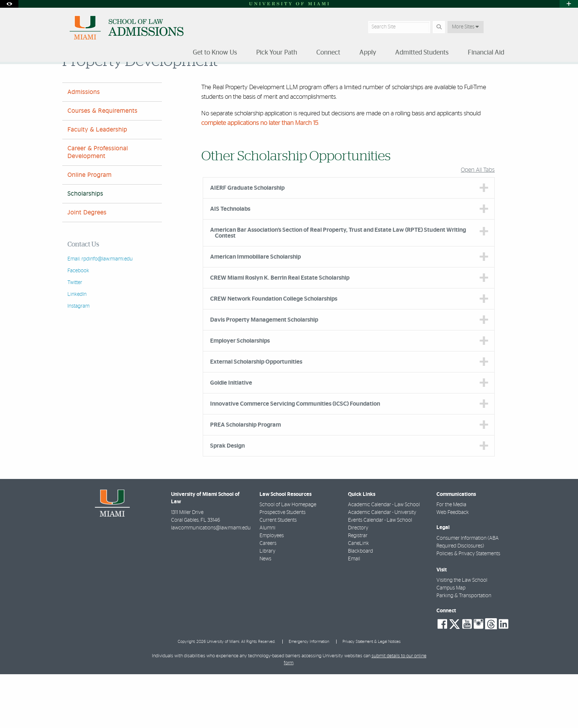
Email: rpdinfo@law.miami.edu (100, 313)
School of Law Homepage (288, 559)
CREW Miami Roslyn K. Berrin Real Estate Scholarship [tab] (280, 332)
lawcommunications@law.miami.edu (211, 582)
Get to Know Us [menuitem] (215, 53)
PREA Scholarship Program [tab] (246, 479)
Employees (272, 589)
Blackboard (361, 605)
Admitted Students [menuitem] (422, 53)
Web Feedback (453, 566)
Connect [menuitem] (328, 53)
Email (354, 613)
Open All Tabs (478, 224)
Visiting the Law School (462, 634)
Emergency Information (309, 695)
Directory (358, 582)
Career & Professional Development (98, 206)
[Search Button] (439, 27)
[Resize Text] (492, 75)
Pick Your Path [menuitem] (277, 53)
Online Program (90, 229)
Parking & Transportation (464, 650)
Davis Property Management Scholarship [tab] (264, 374)
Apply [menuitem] (368, 53)
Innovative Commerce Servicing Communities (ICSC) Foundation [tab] (295, 458)
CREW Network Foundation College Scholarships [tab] (274, 353)
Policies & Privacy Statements (468, 608)
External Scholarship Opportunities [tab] (256, 416)
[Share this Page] (510, 75)
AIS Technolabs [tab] (230, 263)
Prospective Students (283, 566)
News (265, 613)
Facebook (78, 325)
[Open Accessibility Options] (9, 4)
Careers (268, 597)
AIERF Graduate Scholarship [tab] (247, 242)
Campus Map (451, 642)
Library (267, 605)
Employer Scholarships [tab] (240, 395)
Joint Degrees (87, 266)
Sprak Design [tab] (227, 500)
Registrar (358, 589)
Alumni (267, 582)
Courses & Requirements (102, 165)
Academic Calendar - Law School (384, 559)
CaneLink (358, 597)
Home (69, 79)
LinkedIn (77, 348)
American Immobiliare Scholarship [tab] (255, 311)
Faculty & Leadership (97, 183)
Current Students (278, 574)
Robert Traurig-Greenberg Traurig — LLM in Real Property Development (275, 79)
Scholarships (375, 79)
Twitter (75, 336)
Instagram (79, 360)
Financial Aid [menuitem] (486, 53)
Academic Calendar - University (382, 566)
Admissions (84, 146)
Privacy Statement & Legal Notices (372, 695)
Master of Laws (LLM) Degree (159, 79)
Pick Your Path (102, 79)
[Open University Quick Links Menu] (569, 4)
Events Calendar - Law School (380, 574)
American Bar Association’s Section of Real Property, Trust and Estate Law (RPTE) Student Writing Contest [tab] (338, 287)
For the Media (451, 559)
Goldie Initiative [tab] (231, 437)
